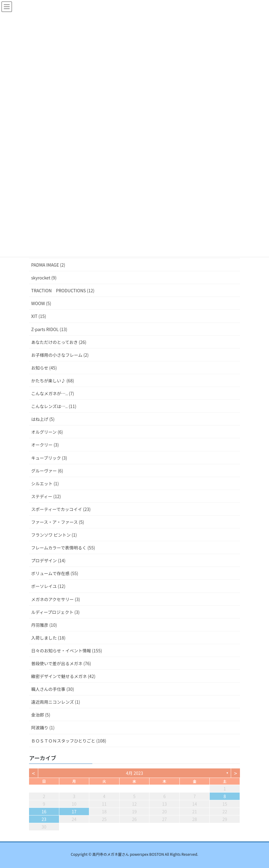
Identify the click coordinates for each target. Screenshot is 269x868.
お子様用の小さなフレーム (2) (60, 355)
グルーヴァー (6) (47, 471)
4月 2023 (134, 773)
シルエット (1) (45, 483)
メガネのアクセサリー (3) (56, 599)
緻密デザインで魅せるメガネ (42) (63, 676)
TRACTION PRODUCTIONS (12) (63, 290)
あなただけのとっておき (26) (59, 342)
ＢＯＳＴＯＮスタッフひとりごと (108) (69, 741)
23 (44, 819)
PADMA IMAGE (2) (48, 265)
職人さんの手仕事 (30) (53, 689)
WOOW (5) (41, 303)
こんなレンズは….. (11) (54, 406)
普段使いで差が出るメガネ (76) (61, 663)
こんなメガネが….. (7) (53, 393)
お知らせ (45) (44, 368)
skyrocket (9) (44, 278)
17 (74, 811)
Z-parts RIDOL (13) (49, 329)
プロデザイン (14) (48, 560)
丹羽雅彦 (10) (44, 625)
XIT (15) (39, 316)
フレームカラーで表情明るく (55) (63, 548)
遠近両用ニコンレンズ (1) (56, 702)
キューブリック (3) (49, 458)
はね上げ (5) (43, 419)
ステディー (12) (46, 496)
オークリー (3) (45, 445)
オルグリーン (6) (47, 432)
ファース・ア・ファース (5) (58, 522)
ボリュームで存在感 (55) (55, 573)
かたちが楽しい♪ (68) (53, 381)
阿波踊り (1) (43, 728)
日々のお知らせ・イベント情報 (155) (67, 651)
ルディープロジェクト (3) (55, 612)
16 (44, 811)
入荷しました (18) (48, 638)
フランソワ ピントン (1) (54, 535)
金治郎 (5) (41, 715)
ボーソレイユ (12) (48, 586)
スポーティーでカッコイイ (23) (61, 509)
